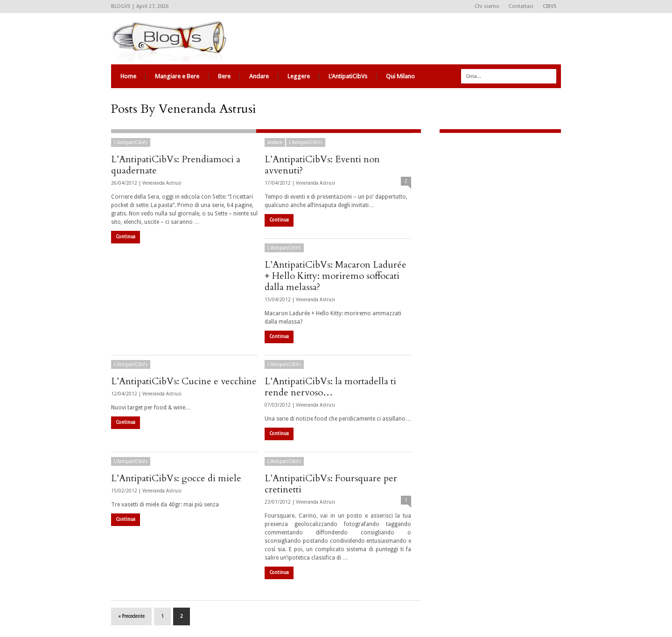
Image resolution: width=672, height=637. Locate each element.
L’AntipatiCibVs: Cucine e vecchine (184, 381)
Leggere (299, 76)
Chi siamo (487, 6)
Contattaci (521, 6)
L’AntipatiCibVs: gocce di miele (176, 478)
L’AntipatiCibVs (348, 76)
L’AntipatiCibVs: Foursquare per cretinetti (331, 484)
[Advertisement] (498, 203)
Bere (224, 76)
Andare (259, 76)
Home (128, 76)
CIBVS (549, 6)
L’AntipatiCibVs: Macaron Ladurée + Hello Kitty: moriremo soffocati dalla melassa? (336, 276)
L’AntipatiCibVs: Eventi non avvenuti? (322, 165)
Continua (126, 237)
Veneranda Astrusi (162, 183)
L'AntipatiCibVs (131, 142)
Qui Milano (400, 76)
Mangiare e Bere (177, 76)
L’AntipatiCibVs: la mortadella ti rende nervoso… (330, 387)
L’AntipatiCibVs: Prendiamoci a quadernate (176, 165)
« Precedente (131, 616)
